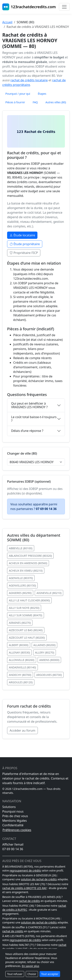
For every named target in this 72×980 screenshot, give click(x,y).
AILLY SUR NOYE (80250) (24, 608)
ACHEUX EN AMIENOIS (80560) (28, 563)
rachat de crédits (29, 901)
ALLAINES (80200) (45, 645)
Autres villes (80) (56, 102)
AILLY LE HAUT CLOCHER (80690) (29, 600)
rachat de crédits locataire (29, 80)
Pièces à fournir (15, 102)
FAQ (35, 102)
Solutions (9, 807)
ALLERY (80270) (45, 652)
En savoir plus (30, 966)
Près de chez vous (15, 816)
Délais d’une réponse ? (27, 431)
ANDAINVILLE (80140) (22, 667)
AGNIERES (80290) (20, 593)
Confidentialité (13, 825)
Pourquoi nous (13, 811)
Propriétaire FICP (24, 253)
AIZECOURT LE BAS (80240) (26, 630)
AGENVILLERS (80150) (22, 585)
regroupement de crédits (25, 871)
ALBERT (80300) (19, 645)
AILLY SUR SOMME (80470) (26, 615)
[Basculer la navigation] (64, 7)
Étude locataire (22, 235)
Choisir (32, 974)
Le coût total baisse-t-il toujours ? (34, 419)
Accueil (7, 22)
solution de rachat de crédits (39, 879)
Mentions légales (15, 821)
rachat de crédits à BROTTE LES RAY (24, 888)
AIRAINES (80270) (20, 623)
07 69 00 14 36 (13, 849)
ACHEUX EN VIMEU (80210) (26, 571)
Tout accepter (50, 974)
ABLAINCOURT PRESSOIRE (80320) (30, 556)
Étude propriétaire (25, 244)
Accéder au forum (22, 730)
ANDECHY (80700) (20, 675)
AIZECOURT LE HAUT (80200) (27, 638)
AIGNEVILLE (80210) (49, 593)
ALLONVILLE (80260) (22, 660)
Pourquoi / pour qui (18, 94)
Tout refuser (15, 974)
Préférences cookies (17, 830)
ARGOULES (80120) (21, 682)
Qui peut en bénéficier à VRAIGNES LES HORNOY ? (29, 405)
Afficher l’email (13, 844)
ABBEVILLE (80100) (21, 548)
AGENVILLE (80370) (21, 578)
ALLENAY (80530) (19, 652)
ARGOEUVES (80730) (49, 675)
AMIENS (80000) (49, 660)
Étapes (42, 94)
